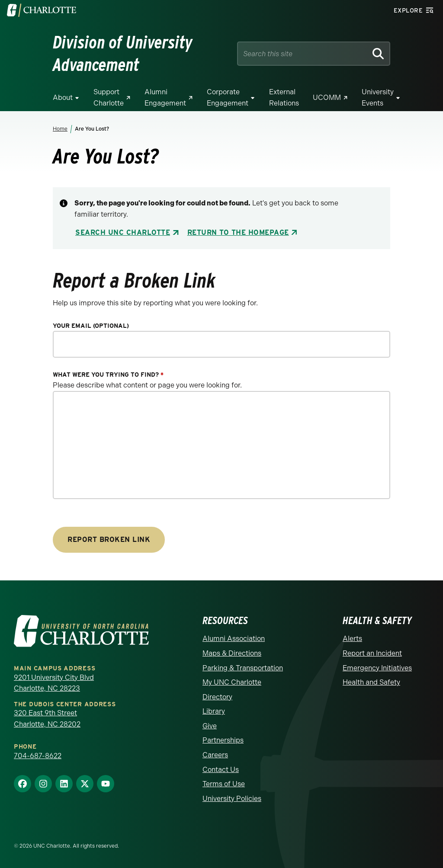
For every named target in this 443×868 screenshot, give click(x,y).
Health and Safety (371, 682)
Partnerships (223, 740)
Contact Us (221, 770)
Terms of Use (224, 784)
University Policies (232, 799)
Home (60, 129)
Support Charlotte (109, 98)
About (63, 98)
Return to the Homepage (238, 232)
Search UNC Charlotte (123, 232)
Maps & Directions (232, 653)
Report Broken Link (109, 540)
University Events (378, 98)
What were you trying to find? (108, 375)
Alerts (352, 639)
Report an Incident (372, 653)
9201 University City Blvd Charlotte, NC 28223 (54, 683)
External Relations (284, 98)
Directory (217, 697)
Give (210, 726)
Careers (215, 755)
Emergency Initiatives (377, 668)
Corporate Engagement (228, 98)
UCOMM (327, 98)
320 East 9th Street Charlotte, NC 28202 (47, 719)
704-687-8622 (38, 756)
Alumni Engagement (165, 98)
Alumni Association (234, 639)
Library (214, 711)
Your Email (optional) (91, 326)
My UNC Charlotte (232, 682)
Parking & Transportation (243, 668)
